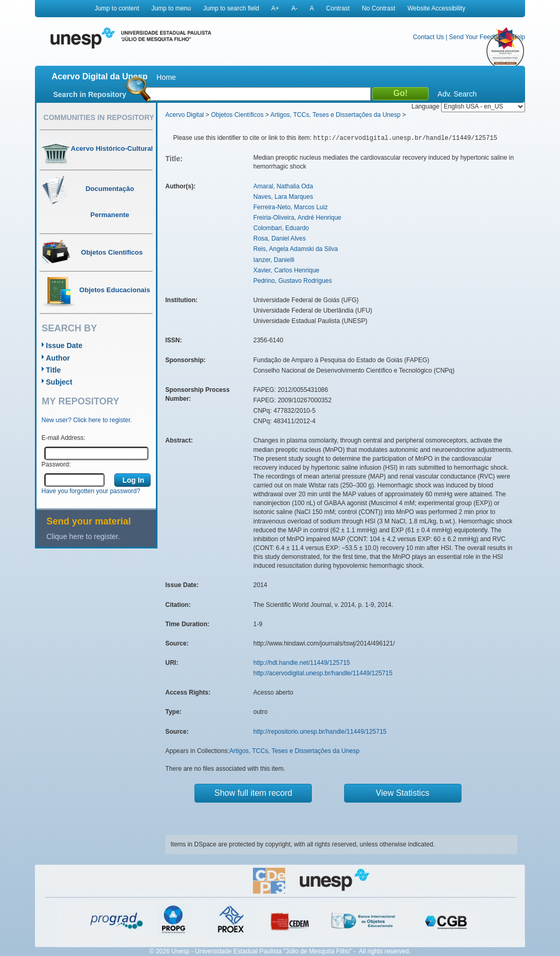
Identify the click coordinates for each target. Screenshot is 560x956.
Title (53, 370)
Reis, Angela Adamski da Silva (296, 249)
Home (166, 77)
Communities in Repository (99, 117)
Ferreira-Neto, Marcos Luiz (291, 207)
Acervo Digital (185, 115)
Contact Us (428, 37)
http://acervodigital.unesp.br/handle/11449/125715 (323, 673)
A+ (275, 8)
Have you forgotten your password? (91, 491)
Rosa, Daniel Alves (280, 238)
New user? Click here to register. (87, 420)
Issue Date (64, 345)
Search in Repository (90, 94)
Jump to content (117, 8)
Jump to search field (231, 8)
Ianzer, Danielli (274, 260)
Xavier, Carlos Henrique (287, 270)
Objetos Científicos (238, 115)
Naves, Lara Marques (283, 197)
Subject (59, 382)
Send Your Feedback (478, 37)
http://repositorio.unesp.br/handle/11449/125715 (320, 732)
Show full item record (253, 793)
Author (58, 358)
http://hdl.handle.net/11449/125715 (302, 663)
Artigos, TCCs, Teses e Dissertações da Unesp (335, 115)
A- (295, 8)
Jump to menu (171, 8)
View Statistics (403, 793)
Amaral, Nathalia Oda (283, 186)
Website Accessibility (436, 8)
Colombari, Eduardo (281, 228)
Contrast (338, 8)
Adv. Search (457, 94)
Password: (56, 464)
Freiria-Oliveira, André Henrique (297, 218)
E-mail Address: (64, 438)
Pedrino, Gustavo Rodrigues (293, 281)
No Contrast (379, 8)
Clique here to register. (83, 536)
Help (519, 37)
